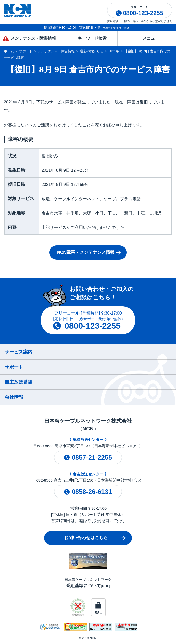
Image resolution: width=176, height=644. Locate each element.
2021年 (114, 51)
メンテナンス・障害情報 (56, 51)
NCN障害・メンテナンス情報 (86, 252)
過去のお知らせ (91, 51)
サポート (26, 51)
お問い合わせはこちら (86, 538)
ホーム (9, 51)
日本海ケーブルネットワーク (88, 583)
